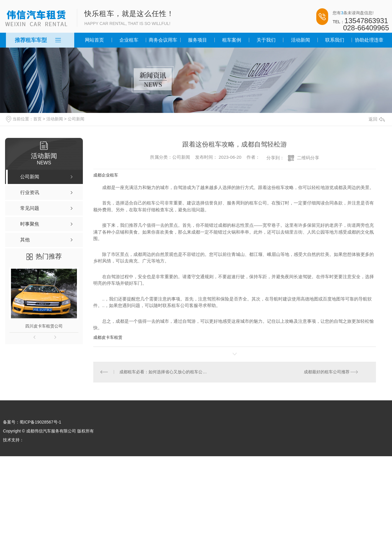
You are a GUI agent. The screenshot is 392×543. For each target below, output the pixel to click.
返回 (377, 119)
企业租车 (129, 40)
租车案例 (232, 40)
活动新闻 (301, 40)
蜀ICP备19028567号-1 (40, 422)
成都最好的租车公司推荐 (327, 372)
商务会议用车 (163, 40)
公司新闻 (76, 119)
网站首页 (94, 40)
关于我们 (266, 40)
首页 (37, 119)
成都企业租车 (106, 175)
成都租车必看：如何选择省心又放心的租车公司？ (164, 372)
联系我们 (335, 40)
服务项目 (197, 40)
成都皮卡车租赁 (108, 337)
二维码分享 (308, 158)
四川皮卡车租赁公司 (44, 326)
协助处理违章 (369, 40)
